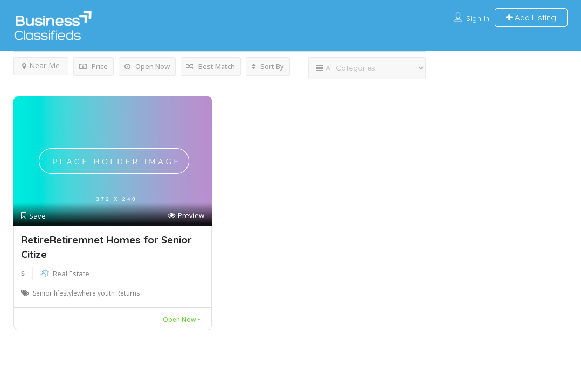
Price (94, 66)
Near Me (41, 65)
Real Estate (71, 274)
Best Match (211, 66)
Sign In (478, 18)
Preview (186, 216)
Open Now (147, 66)
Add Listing (531, 17)
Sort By (268, 66)
